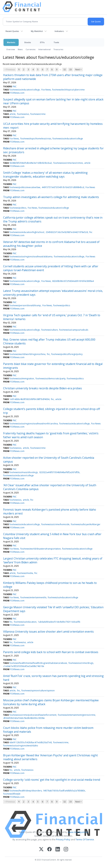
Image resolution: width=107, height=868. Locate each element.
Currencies (31, 49)
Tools (56, 42)
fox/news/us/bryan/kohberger (86, 524)
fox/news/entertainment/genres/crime (77, 715)
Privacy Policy (63, 839)
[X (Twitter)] (41, 850)
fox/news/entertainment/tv (33, 597)
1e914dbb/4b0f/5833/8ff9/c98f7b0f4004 (29, 399)
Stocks (28, 42)
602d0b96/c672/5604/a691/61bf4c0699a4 (73, 281)
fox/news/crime (38, 114)
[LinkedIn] (58, 850)
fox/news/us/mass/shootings (24, 472)
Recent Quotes (12, 31)
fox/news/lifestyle (12, 794)
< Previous (10, 69)
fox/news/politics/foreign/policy (67, 354)
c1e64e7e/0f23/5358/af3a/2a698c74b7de (24, 666)
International (45, 49)
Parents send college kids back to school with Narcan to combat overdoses (51, 652)
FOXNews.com (17, 93)
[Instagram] (66, 850)
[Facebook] (49, 850)
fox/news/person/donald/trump (25, 305)
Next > (78, 69)
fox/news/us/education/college (25, 90)
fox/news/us (23, 114)
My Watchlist (37, 31)
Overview (11, 49)
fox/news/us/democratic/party (51, 379)
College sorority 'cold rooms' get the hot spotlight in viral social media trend (52, 780)
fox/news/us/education (25, 622)
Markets (11, 42)
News (20, 49)
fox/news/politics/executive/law (25, 187)
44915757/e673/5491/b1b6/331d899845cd (63, 187)
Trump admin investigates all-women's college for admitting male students (51, 197)
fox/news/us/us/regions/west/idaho (21, 746)
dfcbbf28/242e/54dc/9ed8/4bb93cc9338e (24, 718)
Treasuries (58, 49)
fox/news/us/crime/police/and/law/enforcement (33, 715)
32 (65, 69)
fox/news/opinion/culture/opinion (38, 691)
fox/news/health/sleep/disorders (26, 791)
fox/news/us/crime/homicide (55, 524)
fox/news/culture (50, 330)
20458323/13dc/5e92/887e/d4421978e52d (67, 232)
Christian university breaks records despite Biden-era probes (43, 388)
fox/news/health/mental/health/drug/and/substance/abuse (38, 663)
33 (71, 69)
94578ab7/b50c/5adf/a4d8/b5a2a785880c (64, 791)
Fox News (46, 90)
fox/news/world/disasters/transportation (41, 549)
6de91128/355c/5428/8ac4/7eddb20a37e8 (31, 742)
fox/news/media (25, 573)
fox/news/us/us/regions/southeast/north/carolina (34, 424)
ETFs (42, 42)
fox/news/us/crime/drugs (81, 663)
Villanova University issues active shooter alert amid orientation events (48, 632)
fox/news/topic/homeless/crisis (36, 139)
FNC (15, 87)
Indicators (59, 31)
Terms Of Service (85, 839)
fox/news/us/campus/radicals (74, 330)
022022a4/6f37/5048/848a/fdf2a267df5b (59, 472)
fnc (91, 232)
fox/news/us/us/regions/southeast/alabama (31, 257)
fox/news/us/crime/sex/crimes (68, 163)
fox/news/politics (18, 208)
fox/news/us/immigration (22, 379)
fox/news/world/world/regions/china (27, 354)
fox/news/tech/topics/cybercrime (68, 90)
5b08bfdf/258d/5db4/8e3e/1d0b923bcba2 (31, 163)
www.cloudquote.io (78, 832)
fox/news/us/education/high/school (27, 232)
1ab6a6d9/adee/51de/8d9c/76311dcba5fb (59, 622)
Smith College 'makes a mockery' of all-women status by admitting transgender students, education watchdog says (45, 175)
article (12, 114)
